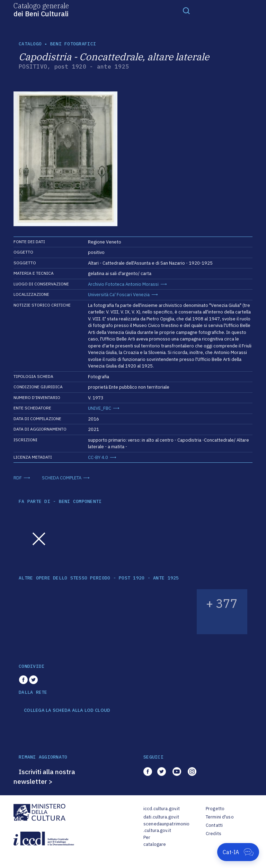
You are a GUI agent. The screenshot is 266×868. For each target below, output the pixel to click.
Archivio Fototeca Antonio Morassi (123, 284)
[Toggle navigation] (186, 10)
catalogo (30, 44)
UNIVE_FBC (100, 408)
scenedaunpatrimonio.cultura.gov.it (166, 827)
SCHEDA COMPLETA (62, 478)
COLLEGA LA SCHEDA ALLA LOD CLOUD (67, 710)
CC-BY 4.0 (98, 457)
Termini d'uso (220, 817)
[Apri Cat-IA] (238, 852)
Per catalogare (155, 841)
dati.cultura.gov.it (161, 817)
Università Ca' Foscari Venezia (119, 295)
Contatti (214, 825)
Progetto (215, 809)
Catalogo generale (41, 9)
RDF (18, 478)
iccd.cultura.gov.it (162, 809)
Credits (214, 834)
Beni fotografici (73, 44)
